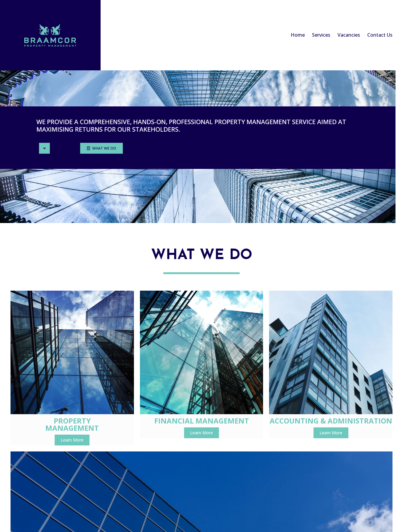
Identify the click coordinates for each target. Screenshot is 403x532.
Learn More (56, 420)
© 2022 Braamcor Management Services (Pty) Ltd (202, 466)
